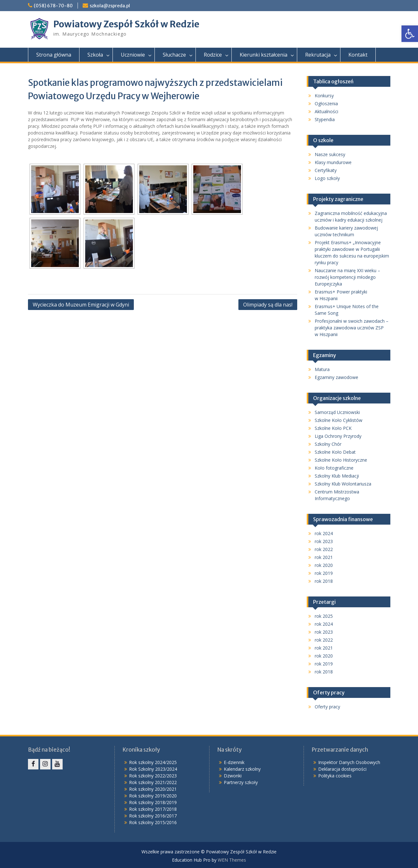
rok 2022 (324, 549)
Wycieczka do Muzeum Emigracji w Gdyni (81, 305)
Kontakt (358, 55)
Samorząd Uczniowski (337, 412)
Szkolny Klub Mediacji (337, 476)
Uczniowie (133, 55)
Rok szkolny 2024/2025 (153, 762)
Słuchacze (174, 55)
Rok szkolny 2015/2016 (153, 822)
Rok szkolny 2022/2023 (153, 776)
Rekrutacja (318, 55)
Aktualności (326, 111)
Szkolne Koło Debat (335, 452)
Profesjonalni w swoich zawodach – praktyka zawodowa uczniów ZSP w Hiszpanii (352, 328)
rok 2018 (324, 581)
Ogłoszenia (326, 103)
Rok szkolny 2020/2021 (153, 789)
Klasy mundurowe (333, 162)
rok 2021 (324, 557)
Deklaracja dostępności (342, 769)
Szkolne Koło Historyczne (341, 460)
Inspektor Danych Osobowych (349, 762)
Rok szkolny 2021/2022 (153, 782)
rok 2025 (324, 616)
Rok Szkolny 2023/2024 (153, 769)
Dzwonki (233, 776)
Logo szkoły (327, 178)
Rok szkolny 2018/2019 (153, 802)
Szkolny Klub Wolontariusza (343, 484)
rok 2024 (324, 533)
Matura (322, 369)
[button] (410, 34)
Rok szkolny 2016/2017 (153, 816)
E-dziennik (234, 762)
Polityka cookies (335, 776)
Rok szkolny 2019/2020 (153, 796)
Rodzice (213, 55)
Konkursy (324, 96)
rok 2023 (324, 541)
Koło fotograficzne (334, 468)
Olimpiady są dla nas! (268, 305)
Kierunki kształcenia (264, 55)
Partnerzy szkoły (241, 782)
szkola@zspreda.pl (110, 6)
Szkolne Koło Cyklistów (339, 420)
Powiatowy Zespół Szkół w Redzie (126, 24)
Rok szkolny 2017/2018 (153, 809)
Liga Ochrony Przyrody (338, 436)
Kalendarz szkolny (242, 769)
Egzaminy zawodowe (336, 377)
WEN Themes (232, 860)
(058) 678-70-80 (53, 6)
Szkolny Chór (328, 444)
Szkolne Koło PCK (333, 428)
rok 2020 (324, 565)
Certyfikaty (326, 170)
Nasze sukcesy (330, 154)
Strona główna (54, 55)
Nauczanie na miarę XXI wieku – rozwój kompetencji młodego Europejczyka (347, 277)
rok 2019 (324, 573)
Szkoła (95, 55)
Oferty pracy (327, 707)
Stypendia (325, 119)
